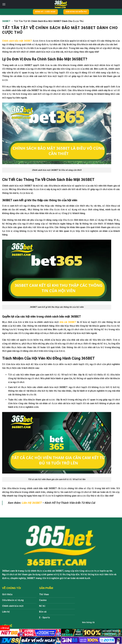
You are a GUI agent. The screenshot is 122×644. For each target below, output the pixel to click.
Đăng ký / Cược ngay (45, 12)
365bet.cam (8, 571)
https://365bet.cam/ (95, 598)
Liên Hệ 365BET (32, 503)
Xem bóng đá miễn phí (76, 12)
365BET (6, 21)
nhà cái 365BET (68, 322)
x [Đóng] (5, 628)
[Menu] (4, 4)
